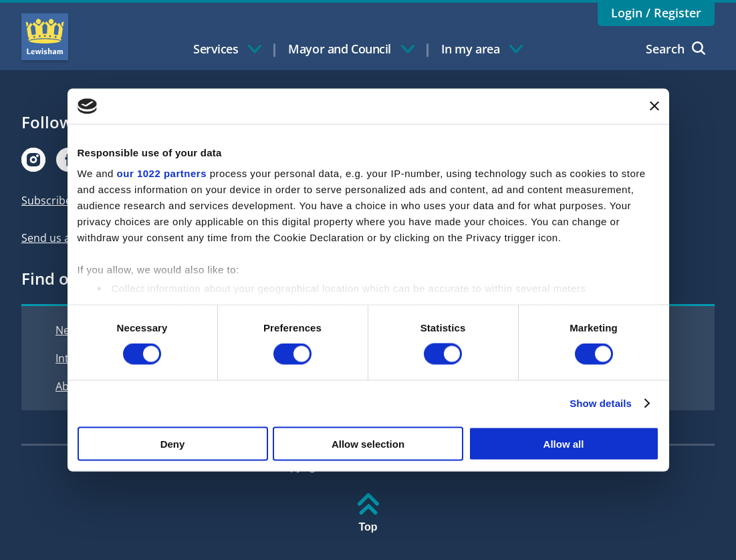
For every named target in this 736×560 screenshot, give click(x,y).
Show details (601, 403)
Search (676, 49)
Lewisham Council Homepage (45, 37)
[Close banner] (654, 106)
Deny (173, 443)
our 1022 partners (162, 173)
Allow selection (368, 443)
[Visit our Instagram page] (33, 160)
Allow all (564, 443)
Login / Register (656, 13)
